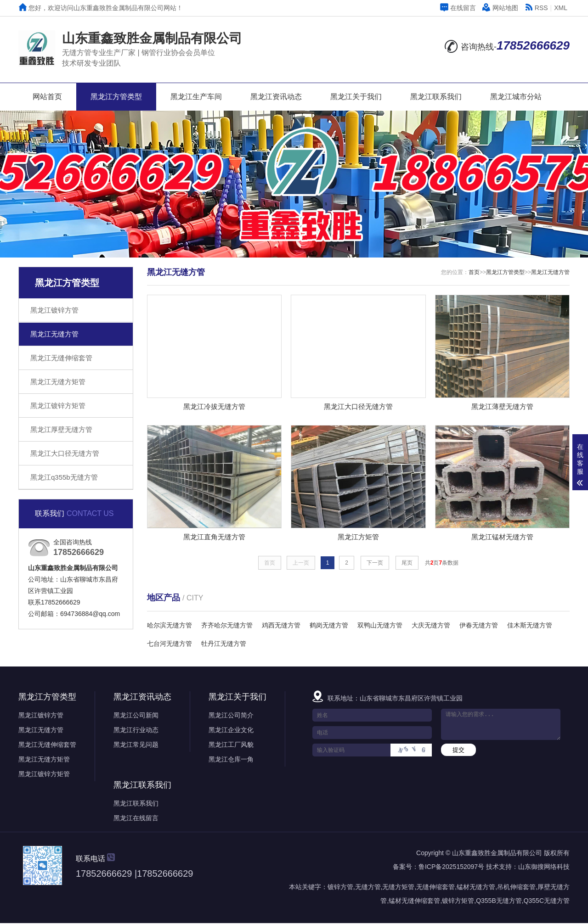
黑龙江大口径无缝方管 (65, 453)
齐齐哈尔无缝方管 (227, 626)
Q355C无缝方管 (547, 902)
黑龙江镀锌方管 (54, 310)
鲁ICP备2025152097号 (451, 868)
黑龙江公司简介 (231, 716)
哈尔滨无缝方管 (170, 626)
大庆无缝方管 (431, 626)
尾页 (407, 564)
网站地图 (500, 8)
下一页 (375, 564)
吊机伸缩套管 (516, 888)
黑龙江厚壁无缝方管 (61, 429)
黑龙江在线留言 (136, 819)
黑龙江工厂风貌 (231, 745)
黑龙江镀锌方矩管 (58, 406)
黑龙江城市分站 (516, 97)
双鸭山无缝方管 (380, 626)
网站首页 (47, 97)
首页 (474, 272)
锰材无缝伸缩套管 (414, 902)
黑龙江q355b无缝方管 (64, 477)
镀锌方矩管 (458, 902)
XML (561, 8)
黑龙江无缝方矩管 (58, 382)
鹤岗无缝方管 (329, 626)
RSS (536, 8)
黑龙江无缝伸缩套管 (61, 358)
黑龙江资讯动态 (276, 97)
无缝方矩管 (398, 888)
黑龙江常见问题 (136, 745)
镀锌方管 (340, 888)
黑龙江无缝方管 (54, 334)
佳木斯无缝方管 (530, 626)
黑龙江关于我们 (356, 97)
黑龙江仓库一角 (231, 760)
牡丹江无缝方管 (224, 644)
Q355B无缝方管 (499, 902)
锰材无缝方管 (476, 888)
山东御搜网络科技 (544, 868)
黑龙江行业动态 (136, 731)
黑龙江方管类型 (116, 97)
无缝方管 (368, 888)
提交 (458, 751)
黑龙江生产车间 (196, 97)
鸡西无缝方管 (281, 626)
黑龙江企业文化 (231, 731)
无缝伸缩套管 (435, 888)
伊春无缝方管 (479, 626)
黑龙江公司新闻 (136, 716)
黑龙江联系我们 (436, 97)
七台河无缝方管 (170, 644)
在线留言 (458, 8)
